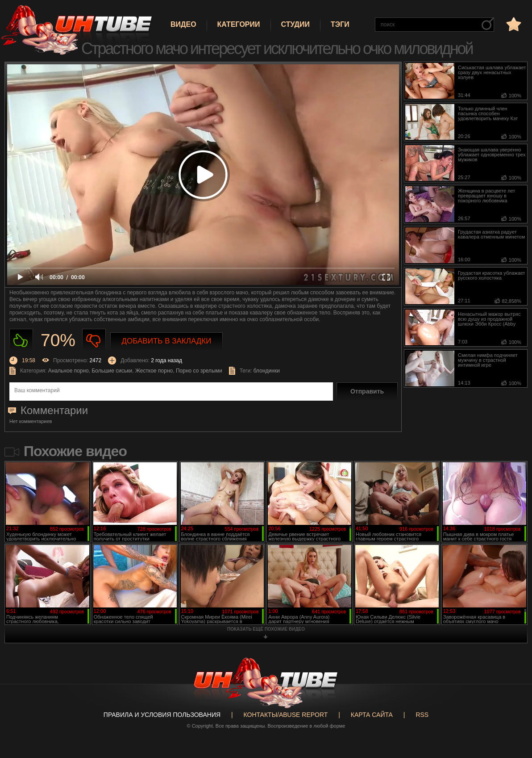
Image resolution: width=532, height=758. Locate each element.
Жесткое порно (154, 371)
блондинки (267, 371)
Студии (295, 24)
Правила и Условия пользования (162, 715)
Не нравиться (94, 341)
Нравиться (21, 341)
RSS (422, 715)
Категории (239, 24)
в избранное (513, 24)
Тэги (340, 24)
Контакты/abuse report (286, 715)
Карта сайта (372, 715)
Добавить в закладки (167, 341)
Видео (183, 24)
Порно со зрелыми (199, 371)
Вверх (512, 714)
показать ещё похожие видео (266, 629)
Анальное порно (69, 371)
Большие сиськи (112, 371)
